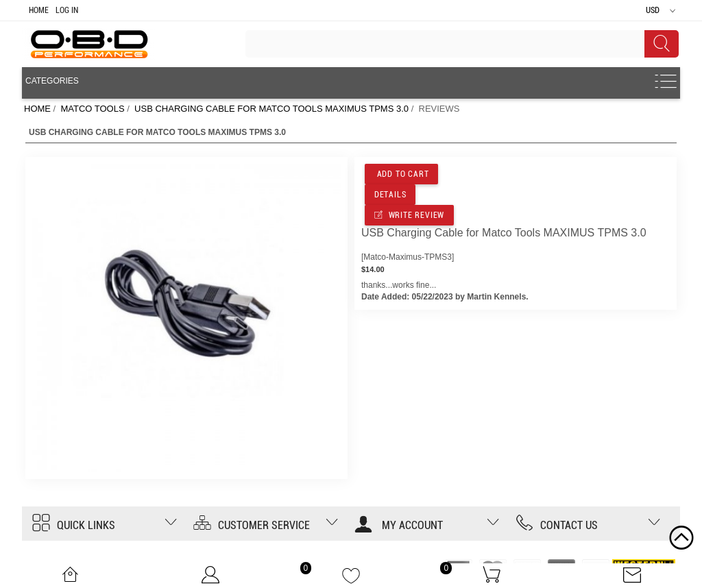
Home (39, 10)
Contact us (557, 525)
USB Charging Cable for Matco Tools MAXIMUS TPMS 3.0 (271, 109)
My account (399, 525)
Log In (67, 10)
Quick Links (74, 525)
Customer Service (252, 525)
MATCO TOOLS (92, 109)
